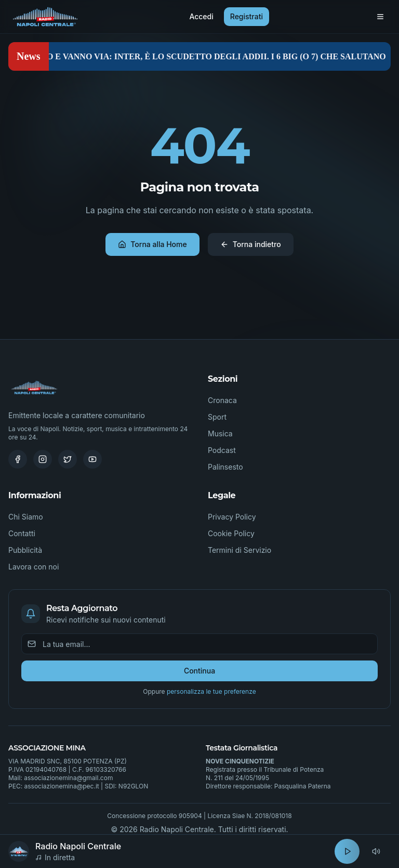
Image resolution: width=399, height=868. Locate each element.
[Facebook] (18, 459)
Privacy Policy (232, 517)
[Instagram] (43, 459)
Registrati (247, 16)
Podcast (222, 450)
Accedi (201, 16)
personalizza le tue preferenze (211, 691)
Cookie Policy (231, 533)
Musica (220, 433)
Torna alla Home (152, 244)
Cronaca (222, 400)
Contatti (22, 533)
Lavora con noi (34, 567)
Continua (199, 671)
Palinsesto (225, 467)
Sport (217, 417)
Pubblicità (25, 550)
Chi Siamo (26, 517)
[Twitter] (68, 459)
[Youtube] (92, 459)
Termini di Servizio (240, 550)
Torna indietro (251, 244)
